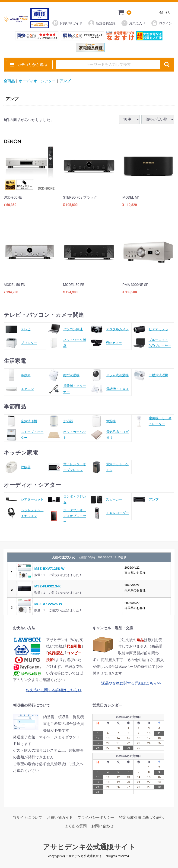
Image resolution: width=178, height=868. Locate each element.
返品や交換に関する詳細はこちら (129, 683)
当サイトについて (27, 817)
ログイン (161, 23)
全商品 (9, 81)
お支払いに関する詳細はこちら (52, 690)
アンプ (65, 81)
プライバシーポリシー (96, 817)
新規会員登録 (102, 23)
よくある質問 (76, 826)
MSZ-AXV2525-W (48, 604)
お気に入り (133, 23)
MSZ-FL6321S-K (48, 586)
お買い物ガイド (67, 23)
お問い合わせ (102, 826)
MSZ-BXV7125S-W (49, 568)
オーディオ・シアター (37, 81)
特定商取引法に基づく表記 (141, 817)
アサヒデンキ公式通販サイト (89, 847)
